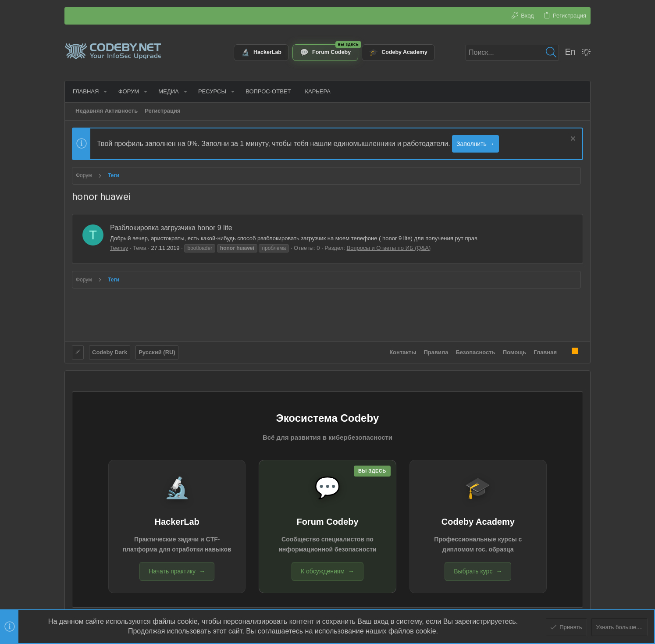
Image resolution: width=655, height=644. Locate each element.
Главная (545, 352)
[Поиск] (512, 53)
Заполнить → (475, 144)
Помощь (514, 352)
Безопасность (476, 352)
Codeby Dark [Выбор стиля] (110, 352)
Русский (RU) (157, 352)
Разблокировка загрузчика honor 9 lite (171, 228)
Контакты (403, 352)
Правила (436, 352)
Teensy (119, 248)
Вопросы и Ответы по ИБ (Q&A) (389, 248)
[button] (105, 91)
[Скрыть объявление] (572, 140)
